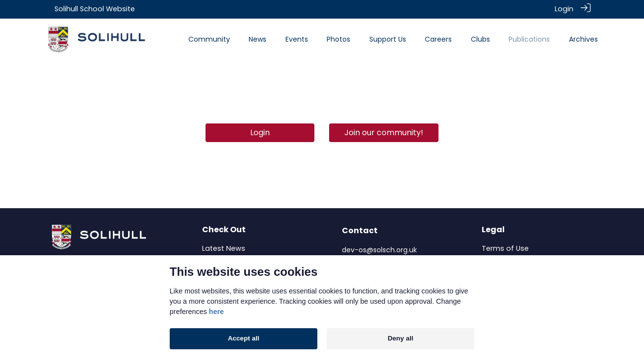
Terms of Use (505, 248)
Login (564, 9)
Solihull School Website (95, 9)
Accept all (243, 338)
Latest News (224, 248)
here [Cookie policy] (216, 312)
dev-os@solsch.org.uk (379, 249)
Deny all (400, 338)
